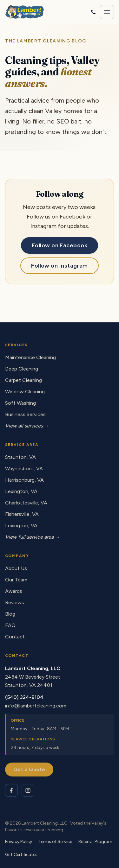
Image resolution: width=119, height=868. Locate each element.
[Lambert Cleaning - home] (25, 12)
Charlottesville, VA (26, 503)
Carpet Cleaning (23, 380)
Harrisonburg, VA (24, 480)
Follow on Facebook (60, 245)
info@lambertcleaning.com (36, 706)
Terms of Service (55, 842)
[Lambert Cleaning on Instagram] (28, 790)
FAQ (10, 625)
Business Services (25, 414)
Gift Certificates (21, 855)
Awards (14, 591)
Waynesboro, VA (24, 469)
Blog (10, 614)
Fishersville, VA (22, 514)
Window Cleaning (25, 392)
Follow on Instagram (60, 266)
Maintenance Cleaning (30, 357)
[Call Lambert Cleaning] (93, 12)
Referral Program (95, 842)
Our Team (16, 580)
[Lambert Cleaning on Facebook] (11, 790)
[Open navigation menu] (107, 12)
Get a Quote (29, 769)
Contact (15, 637)
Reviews (15, 602)
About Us (16, 568)
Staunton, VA (20, 457)
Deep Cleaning (22, 369)
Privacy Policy (19, 842)
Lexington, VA (21, 491)
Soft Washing (20, 403)
